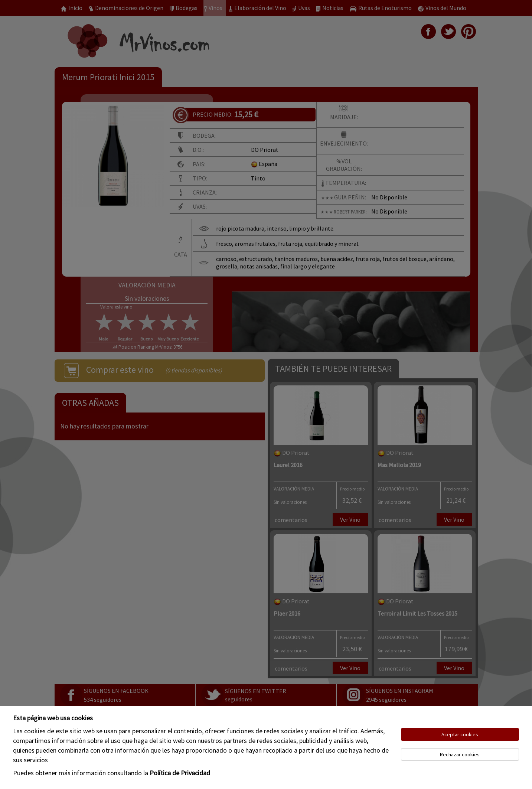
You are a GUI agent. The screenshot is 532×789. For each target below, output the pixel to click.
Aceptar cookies (460, 734)
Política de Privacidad (180, 773)
